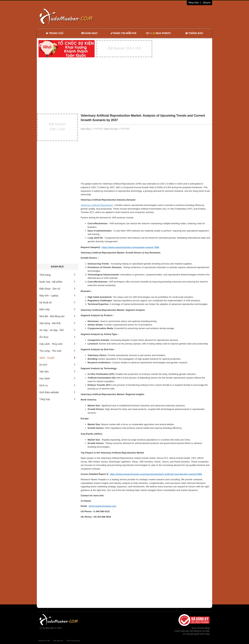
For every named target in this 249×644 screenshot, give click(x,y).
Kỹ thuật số (57, 302)
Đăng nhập (194, 3)
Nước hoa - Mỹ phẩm (57, 282)
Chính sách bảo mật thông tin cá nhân (192, 631)
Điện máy (57, 309)
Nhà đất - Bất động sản (57, 316)
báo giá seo (58, 641)
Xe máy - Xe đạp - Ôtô (57, 330)
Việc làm (57, 372)
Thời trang (57, 275)
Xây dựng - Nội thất (57, 323)
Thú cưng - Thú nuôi (57, 351)
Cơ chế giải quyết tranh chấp (196, 634)
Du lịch (57, 365)
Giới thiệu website (57, 392)
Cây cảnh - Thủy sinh (57, 344)
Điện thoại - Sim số (57, 289)
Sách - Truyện (57, 358)
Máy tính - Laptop (57, 296)
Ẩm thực (57, 337)
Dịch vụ (57, 385)
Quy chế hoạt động (201, 628)
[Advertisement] (161, 16)
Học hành (57, 378)
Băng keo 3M (44, 641)
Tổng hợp (57, 399)
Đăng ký (207, 3)
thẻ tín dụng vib (73, 641)
